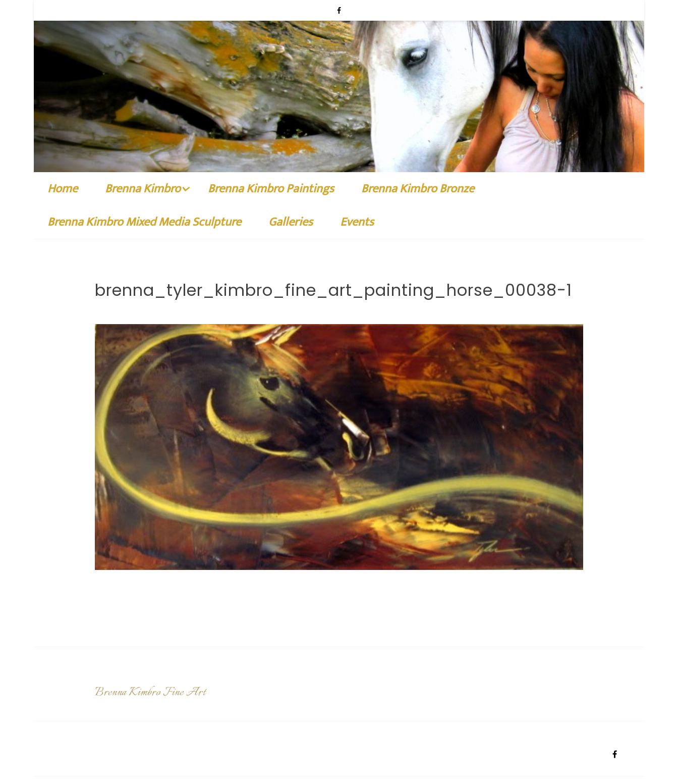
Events (357, 222)
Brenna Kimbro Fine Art (150, 695)
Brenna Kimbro (143, 189)
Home (63, 189)
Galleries (291, 222)
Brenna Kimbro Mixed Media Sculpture (144, 222)
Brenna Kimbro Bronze (418, 189)
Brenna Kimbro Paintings (271, 189)
